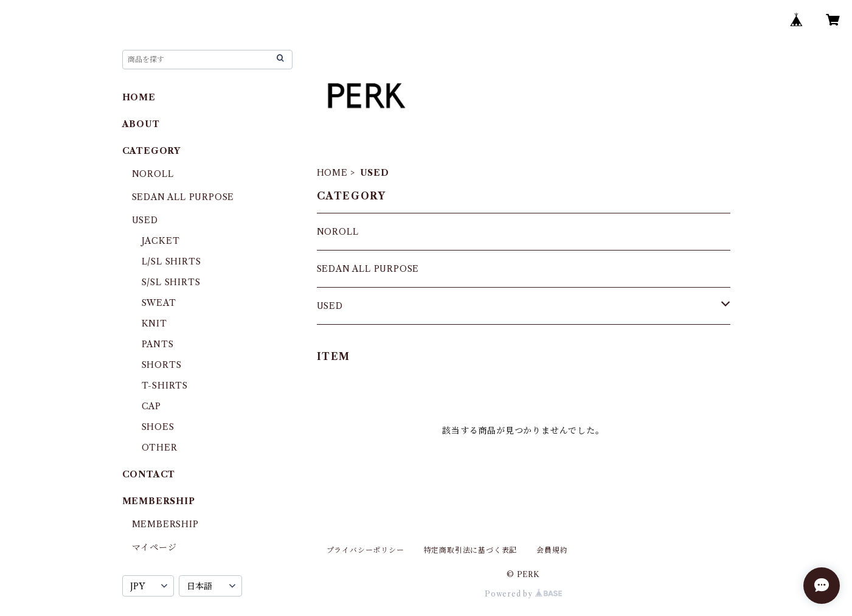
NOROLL (338, 232)
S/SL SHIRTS (171, 282)
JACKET (161, 241)
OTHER (160, 448)
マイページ (154, 547)
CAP (151, 406)
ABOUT (141, 124)
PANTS (158, 344)
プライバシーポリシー (365, 550)
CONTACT (149, 474)
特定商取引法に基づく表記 (471, 550)
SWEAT (159, 303)
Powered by (523, 594)
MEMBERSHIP (165, 524)
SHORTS (162, 365)
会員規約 (552, 550)
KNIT (154, 324)
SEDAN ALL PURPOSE (368, 269)
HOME (332, 173)
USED (330, 306)
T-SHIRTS (165, 386)
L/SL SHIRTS (171, 261)
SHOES (158, 427)
